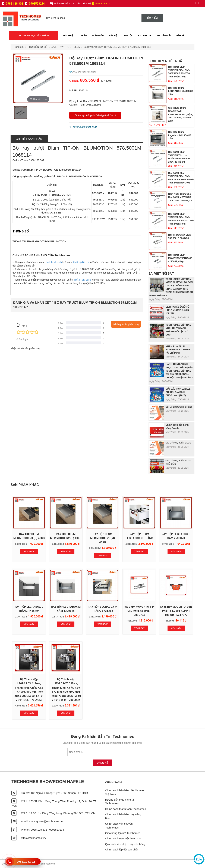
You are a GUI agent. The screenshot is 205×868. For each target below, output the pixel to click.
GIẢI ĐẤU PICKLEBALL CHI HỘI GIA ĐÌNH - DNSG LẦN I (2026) (178, 392)
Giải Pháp (98, 36)
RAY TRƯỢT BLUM (70, 47)
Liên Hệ (180, 36)
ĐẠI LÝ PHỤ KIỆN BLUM (179, 443)
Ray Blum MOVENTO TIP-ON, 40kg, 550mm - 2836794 (139, 611)
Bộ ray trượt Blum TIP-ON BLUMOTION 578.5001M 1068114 (117, 47)
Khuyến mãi (164, 36)
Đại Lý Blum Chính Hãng (179, 407)
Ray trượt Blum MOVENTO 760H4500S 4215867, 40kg (180, 258)
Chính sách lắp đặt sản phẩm (122, 849)
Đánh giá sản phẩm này (126, 324)
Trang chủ (19, 47)
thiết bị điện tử (81, 262)
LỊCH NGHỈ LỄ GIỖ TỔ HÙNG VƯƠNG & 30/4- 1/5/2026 (178, 310)
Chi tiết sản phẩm (29, 139)
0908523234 (35, 4)
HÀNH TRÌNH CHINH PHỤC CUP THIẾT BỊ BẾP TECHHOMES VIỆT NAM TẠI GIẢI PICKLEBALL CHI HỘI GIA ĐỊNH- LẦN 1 (179, 371)
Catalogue (145, 36)
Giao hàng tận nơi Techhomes (123, 833)
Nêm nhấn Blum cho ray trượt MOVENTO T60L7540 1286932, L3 (180, 197)
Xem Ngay (29, 551)
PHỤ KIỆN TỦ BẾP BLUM (42, 47)
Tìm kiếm (152, 18)
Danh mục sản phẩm (34, 36)
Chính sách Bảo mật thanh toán (124, 838)
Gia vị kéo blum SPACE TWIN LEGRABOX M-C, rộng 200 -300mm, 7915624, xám (181, 114)
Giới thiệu (68, 36)
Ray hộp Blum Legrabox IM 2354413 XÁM (180, 135)
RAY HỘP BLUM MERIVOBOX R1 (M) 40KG (103, 538)
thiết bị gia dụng (83, 280)
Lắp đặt (114, 36)
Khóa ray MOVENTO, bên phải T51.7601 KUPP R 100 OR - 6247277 (176, 611)
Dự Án (83, 36)
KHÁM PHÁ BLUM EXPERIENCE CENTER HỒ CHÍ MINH (178, 350)
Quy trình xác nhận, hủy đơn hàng (125, 844)
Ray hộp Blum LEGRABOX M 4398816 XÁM (181, 91)
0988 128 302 (12, 4)
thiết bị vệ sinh (54, 262)
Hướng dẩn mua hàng (83, 127)
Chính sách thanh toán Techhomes (126, 809)
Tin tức (128, 36)
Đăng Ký (102, 763)
